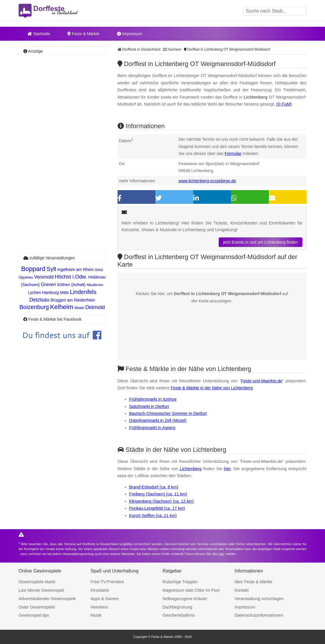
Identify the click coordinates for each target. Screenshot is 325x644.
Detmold (95, 307)
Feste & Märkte (83, 34)
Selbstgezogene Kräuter (185, 599)
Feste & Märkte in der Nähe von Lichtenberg (212, 388)
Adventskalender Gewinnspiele (47, 599)
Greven (48, 284)
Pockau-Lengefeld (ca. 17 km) (157, 508)
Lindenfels (83, 292)
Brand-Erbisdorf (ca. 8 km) (154, 487)
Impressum (130, 34)
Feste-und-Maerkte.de (262, 381)
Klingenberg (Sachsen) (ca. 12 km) (161, 501)
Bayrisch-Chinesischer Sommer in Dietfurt (168, 413)
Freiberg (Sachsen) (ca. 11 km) (158, 494)
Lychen (34, 292)
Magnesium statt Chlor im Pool (191, 590)
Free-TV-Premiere (107, 582)
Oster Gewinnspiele (37, 607)
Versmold (44, 277)
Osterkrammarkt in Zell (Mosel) (158, 420)
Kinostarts (100, 590)
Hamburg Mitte (55, 292)
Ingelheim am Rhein (76, 270)
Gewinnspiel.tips (34, 615)
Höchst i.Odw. (71, 277)
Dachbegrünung (177, 607)
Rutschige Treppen (180, 582)
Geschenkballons (179, 615)
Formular (233, 154)
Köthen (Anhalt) (71, 285)
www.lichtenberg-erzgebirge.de (207, 181)
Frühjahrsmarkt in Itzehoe (153, 399)
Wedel (79, 308)
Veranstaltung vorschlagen (259, 599)
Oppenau (26, 277)
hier (227, 469)
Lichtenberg (191, 469)
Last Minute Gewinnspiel (41, 590)
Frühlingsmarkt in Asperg (152, 428)
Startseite (39, 34)
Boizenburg (34, 307)
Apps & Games (105, 599)
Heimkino (99, 607)
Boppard (33, 269)
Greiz (99, 270)
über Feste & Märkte (253, 582)
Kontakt (242, 590)
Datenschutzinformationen (259, 615)
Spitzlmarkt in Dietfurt (149, 406)
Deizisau (39, 300)
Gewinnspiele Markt (37, 582)
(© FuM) (284, 104)
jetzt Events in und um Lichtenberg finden (261, 242)
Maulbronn (95, 285)
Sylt (51, 269)
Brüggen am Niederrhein (73, 300)
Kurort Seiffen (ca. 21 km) (153, 515)
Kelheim (62, 307)
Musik (96, 615)
